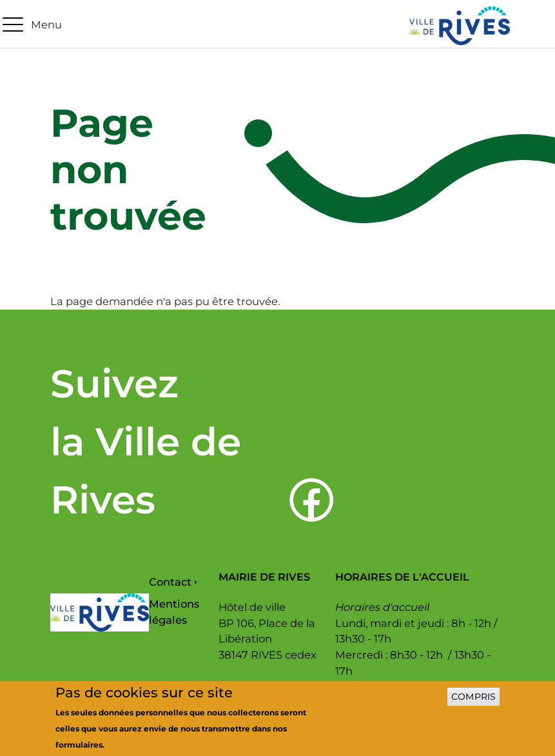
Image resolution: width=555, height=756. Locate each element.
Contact (170, 582)
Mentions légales (174, 612)
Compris (473, 701)
